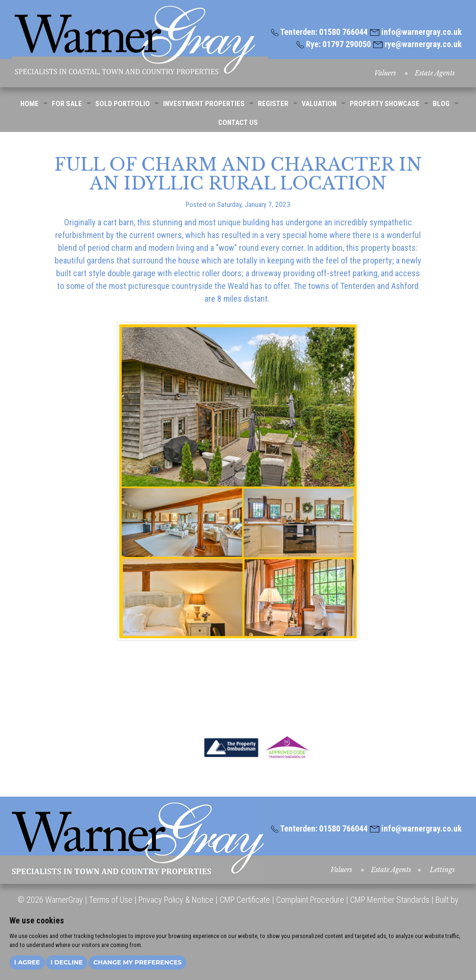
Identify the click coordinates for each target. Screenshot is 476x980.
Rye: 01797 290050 (334, 44)
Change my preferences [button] (137, 962)
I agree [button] (27, 962)
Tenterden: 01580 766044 (319, 32)
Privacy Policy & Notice (176, 900)
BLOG (441, 104)
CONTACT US (238, 123)
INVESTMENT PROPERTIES (204, 104)
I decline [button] (66, 962)
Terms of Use (111, 900)
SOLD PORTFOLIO (123, 104)
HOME (29, 104)
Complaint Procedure (309, 900)
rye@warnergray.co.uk (418, 44)
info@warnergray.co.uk (416, 32)
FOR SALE (67, 104)
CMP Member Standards (390, 900)
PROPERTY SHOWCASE (385, 104)
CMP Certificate (245, 900)
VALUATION (319, 104)
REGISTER (273, 104)
